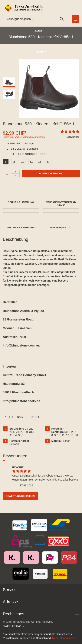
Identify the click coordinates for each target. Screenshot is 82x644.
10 (23, 161)
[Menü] (75, 19)
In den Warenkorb (51, 174)
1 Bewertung (73, 137)
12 (40, 161)
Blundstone (33, 149)
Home (38, 30)
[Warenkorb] (75, 8)
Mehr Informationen (64, 638)
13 (48, 161)
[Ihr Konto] (66, 8)
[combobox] (29, 19)
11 (31, 161)
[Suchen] (62, 19)
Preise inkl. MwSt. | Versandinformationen (24, 137)
